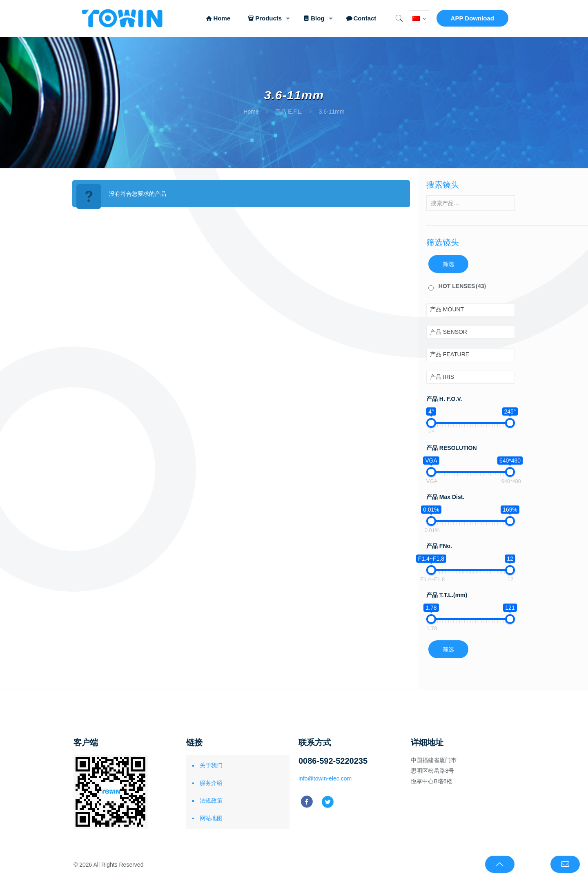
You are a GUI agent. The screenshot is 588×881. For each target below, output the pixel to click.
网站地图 (211, 818)
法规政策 (211, 801)
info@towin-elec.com (325, 778)
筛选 (448, 264)
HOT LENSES (462, 286)
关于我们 (211, 765)
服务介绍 (211, 783)
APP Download (472, 18)
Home (251, 112)
